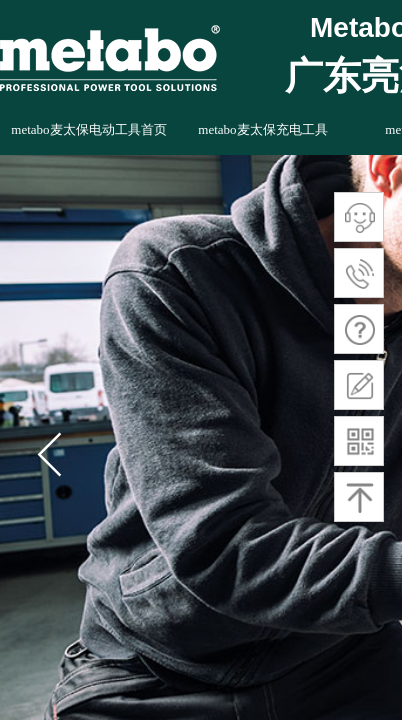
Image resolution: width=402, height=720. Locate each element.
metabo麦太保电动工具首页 (88, 129)
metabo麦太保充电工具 (262, 129)
